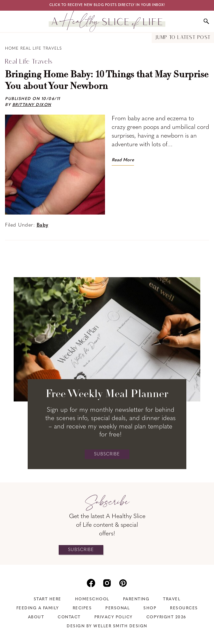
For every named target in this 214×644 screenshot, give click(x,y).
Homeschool (92, 599)
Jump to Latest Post (183, 38)
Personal (117, 608)
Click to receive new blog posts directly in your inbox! (107, 5)
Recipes (82, 608)
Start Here (47, 599)
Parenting (136, 599)
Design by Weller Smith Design (107, 626)
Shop (150, 608)
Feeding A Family (38, 608)
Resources (184, 608)
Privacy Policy (113, 617)
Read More (123, 160)
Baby (42, 225)
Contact (69, 617)
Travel (172, 599)
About (36, 617)
